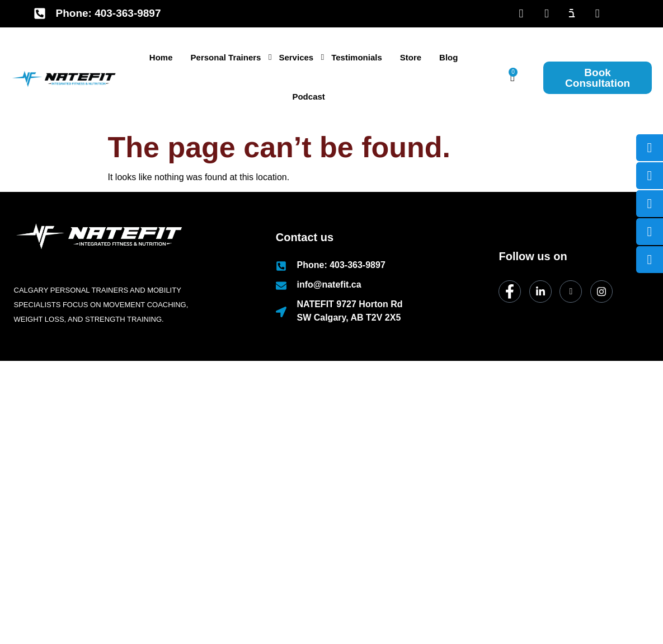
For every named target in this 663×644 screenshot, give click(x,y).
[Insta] (597, 13)
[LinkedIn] (546, 13)
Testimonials (357, 57)
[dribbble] (571, 292)
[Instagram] (601, 292)
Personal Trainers (228, 57)
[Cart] (512, 77)
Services (298, 57)
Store (411, 57)
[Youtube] (572, 13)
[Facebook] (521, 13)
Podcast (308, 97)
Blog (448, 57)
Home (161, 57)
